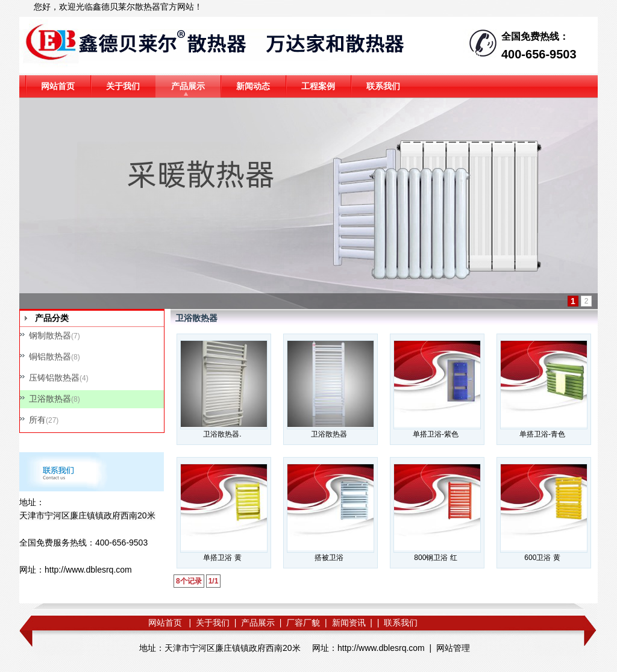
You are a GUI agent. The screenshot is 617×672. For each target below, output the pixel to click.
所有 (37, 420)
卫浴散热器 (50, 399)
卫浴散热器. (222, 434)
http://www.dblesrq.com (88, 570)
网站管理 (453, 648)
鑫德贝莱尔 (114, 7)
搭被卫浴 (329, 558)
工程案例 (318, 86)
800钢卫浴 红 (435, 558)
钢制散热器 (50, 335)
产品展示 (188, 86)
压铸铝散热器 (54, 378)
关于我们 (123, 86)
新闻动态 (253, 86)
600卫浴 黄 (542, 558)
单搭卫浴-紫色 (436, 434)
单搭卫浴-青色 (542, 434)
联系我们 (383, 86)
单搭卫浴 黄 (222, 558)
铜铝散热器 (50, 356)
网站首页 (58, 86)
